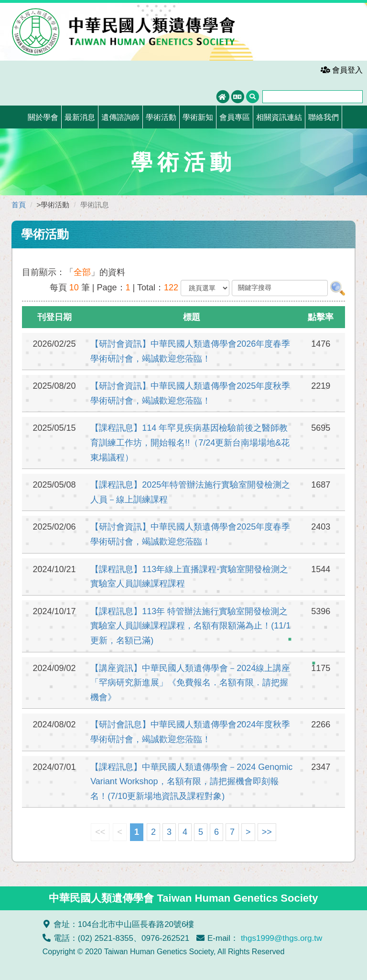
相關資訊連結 (279, 117)
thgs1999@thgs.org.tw (281, 938)
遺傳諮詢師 (120, 117)
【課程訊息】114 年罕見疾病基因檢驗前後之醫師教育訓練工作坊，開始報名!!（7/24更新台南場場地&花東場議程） (190, 442)
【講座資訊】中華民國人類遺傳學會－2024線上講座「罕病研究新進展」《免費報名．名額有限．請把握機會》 (190, 683)
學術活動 (161, 117)
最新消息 (80, 117)
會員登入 (342, 70)
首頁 (19, 205)
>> (267, 832)
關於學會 (43, 117)
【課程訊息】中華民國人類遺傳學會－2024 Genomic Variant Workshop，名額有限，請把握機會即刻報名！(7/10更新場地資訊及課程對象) (191, 782)
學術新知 (198, 117)
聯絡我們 (324, 117)
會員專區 (235, 117)
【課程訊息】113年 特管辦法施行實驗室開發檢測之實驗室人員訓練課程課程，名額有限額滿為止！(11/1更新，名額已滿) (190, 626)
